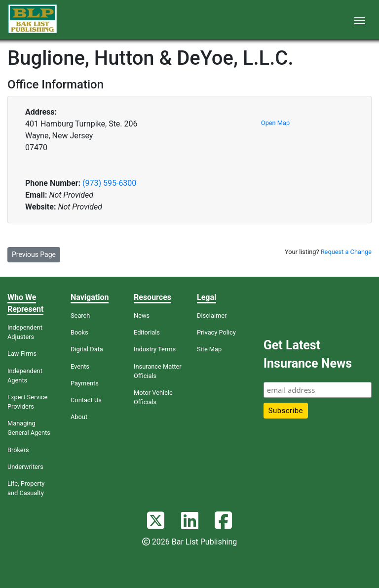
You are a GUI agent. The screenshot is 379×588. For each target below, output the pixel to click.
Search (80, 315)
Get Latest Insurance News (308, 355)
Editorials (147, 332)
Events (80, 366)
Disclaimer (212, 315)
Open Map (275, 123)
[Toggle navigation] (360, 20)
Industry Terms (155, 349)
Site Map (209, 349)
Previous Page (34, 254)
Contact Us (86, 400)
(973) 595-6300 (109, 183)
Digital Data (87, 349)
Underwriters (25, 467)
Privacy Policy (216, 332)
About (79, 417)
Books (79, 332)
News (142, 315)
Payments (85, 383)
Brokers (18, 450)
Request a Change (346, 252)
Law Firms (22, 354)
